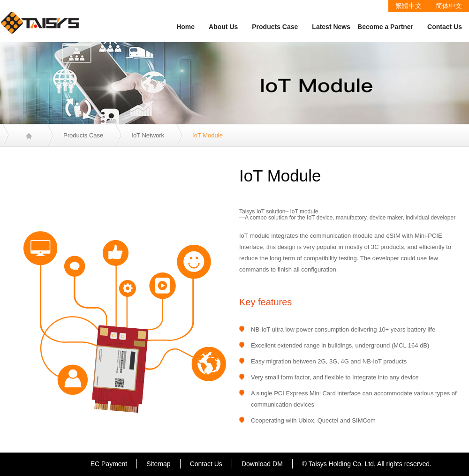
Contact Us (445, 27)
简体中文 (449, 6)
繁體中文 (408, 6)
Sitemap (158, 464)
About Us (223, 27)
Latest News (331, 27)
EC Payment (109, 464)
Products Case (275, 27)
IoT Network (148, 135)
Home (185, 27)
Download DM (262, 464)
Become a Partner (385, 27)
